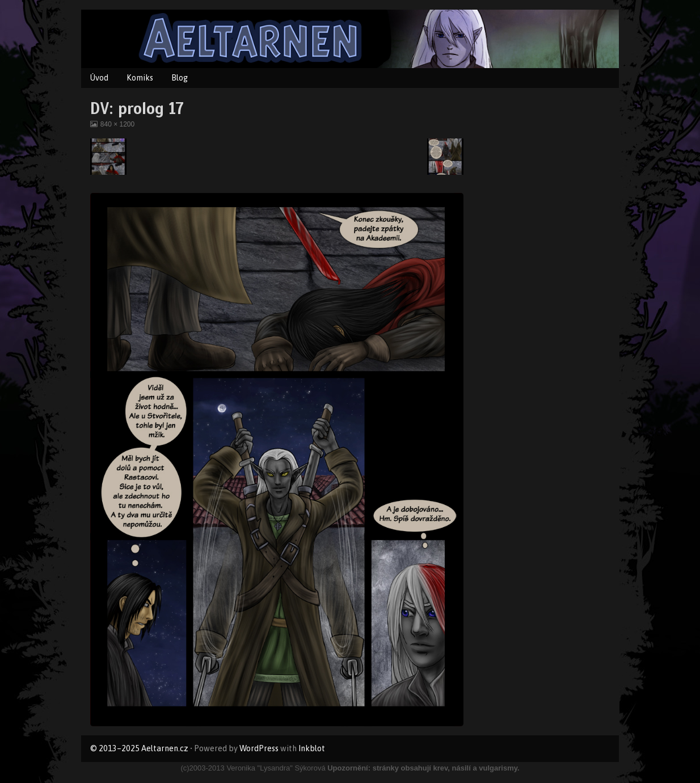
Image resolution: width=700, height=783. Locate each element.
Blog (180, 78)
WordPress (259, 748)
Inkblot (312, 748)
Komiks (140, 78)
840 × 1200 (117, 124)
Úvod (99, 78)
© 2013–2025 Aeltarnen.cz (139, 748)
